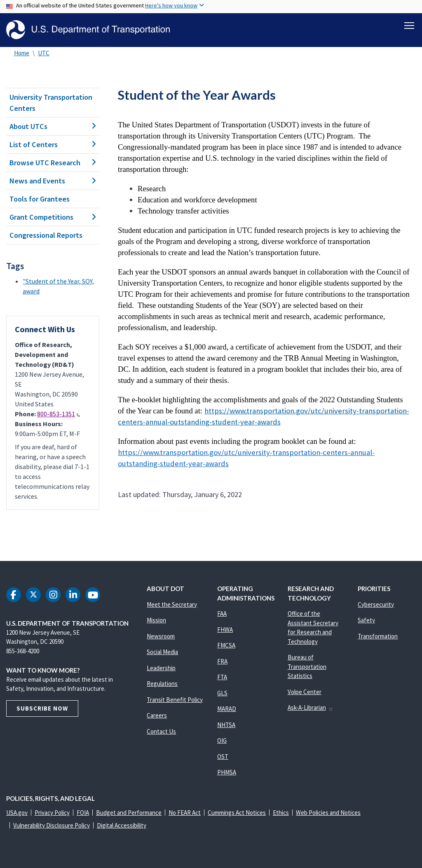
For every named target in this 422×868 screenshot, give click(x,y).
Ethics (281, 813)
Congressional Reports (46, 235)
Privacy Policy (52, 813)
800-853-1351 (59, 414)
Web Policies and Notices (328, 813)
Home (22, 53)
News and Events (53, 181)
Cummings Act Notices (237, 813)
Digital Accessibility (122, 825)
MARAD (227, 709)
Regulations (162, 684)
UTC (44, 53)
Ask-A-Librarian (311, 707)
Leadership (161, 668)
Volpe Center (305, 692)
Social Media (162, 652)
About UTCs (53, 126)
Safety (366, 620)
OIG (222, 740)
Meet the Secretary (172, 604)
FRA (222, 661)
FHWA (225, 630)
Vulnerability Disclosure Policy (52, 825)
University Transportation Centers (51, 103)
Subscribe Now (42, 708)
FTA (222, 677)
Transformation (378, 636)
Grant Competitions (53, 217)
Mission (156, 620)
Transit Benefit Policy (175, 700)
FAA (222, 613)
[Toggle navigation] (409, 25)
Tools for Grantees (40, 199)
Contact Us (161, 731)
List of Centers (53, 144)
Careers (157, 715)
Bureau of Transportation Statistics (307, 666)
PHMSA (227, 772)
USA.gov (17, 813)
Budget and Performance (129, 813)
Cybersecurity (376, 604)
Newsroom (161, 636)
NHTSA (226, 725)
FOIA (83, 813)
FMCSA (226, 645)
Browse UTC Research (53, 163)
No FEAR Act (185, 813)
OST (223, 757)
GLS (222, 693)
